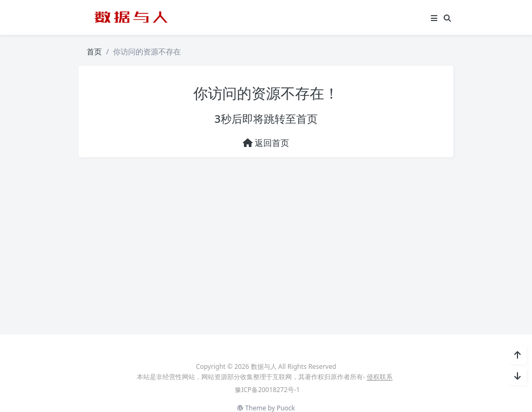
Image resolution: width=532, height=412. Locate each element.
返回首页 (266, 143)
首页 (94, 51)
